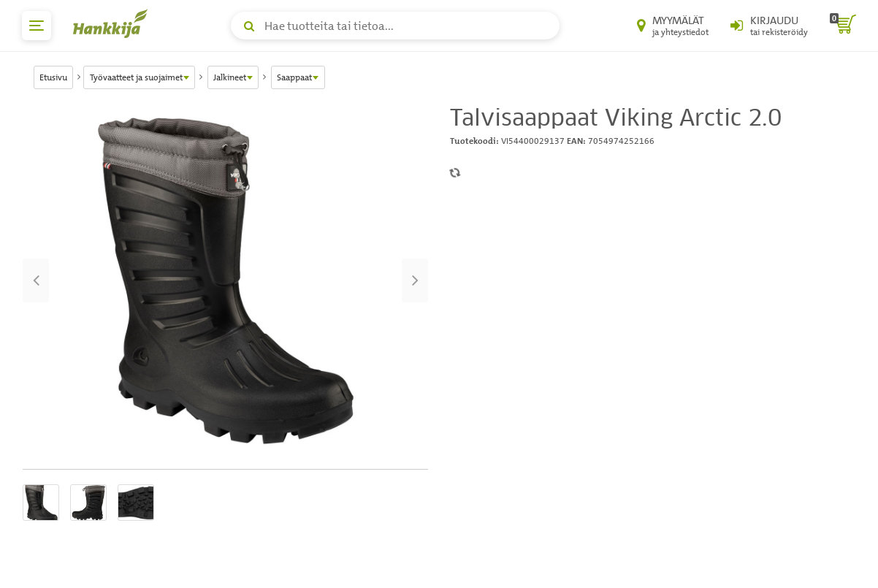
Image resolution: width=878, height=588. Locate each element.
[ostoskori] (843, 26)
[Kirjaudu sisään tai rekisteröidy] (769, 26)
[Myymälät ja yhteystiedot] (673, 26)
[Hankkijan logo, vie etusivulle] (113, 23)
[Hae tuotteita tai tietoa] (395, 26)
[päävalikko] (37, 26)
